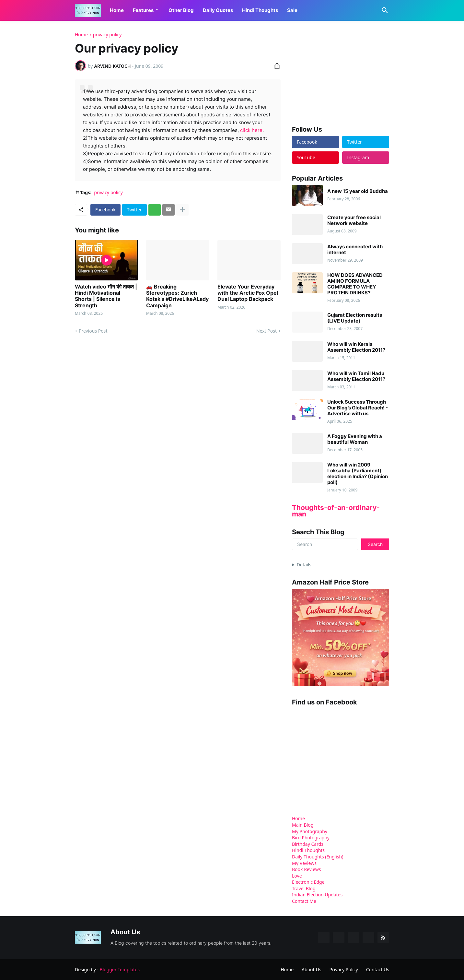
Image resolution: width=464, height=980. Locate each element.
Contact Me (304, 901)
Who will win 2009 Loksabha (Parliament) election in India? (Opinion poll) (358, 474)
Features (143, 10)
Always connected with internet (355, 250)
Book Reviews (307, 869)
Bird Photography (311, 838)
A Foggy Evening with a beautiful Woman (355, 439)
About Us (311, 969)
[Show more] (182, 210)
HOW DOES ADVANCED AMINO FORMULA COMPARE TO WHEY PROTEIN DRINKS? (355, 284)
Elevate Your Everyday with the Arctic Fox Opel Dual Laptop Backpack (248, 293)
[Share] (275, 66)
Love (297, 876)
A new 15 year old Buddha (358, 191)
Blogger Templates (120, 969)
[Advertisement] (341, 73)
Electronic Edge (308, 882)
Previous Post (93, 331)
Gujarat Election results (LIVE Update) (355, 318)
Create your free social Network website (354, 220)
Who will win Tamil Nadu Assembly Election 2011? (356, 376)
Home (117, 10)
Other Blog (181, 10)
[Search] (384, 10)
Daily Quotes (218, 10)
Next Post (267, 331)
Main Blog (303, 825)
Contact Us (378, 969)
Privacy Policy (343, 969)
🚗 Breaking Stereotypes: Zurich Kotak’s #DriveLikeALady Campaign (177, 296)
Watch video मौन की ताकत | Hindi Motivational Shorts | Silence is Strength (106, 296)
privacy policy (107, 35)
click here (251, 130)
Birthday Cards (308, 844)
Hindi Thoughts (260, 10)
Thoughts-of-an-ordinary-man (336, 511)
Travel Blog (304, 888)
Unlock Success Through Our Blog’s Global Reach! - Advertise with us (358, 408)
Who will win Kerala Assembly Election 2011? (356, 347)
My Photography (310, 831)
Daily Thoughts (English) (318, 857)
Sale (292, 10)
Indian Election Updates (317, 895)
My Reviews (304, 863)
